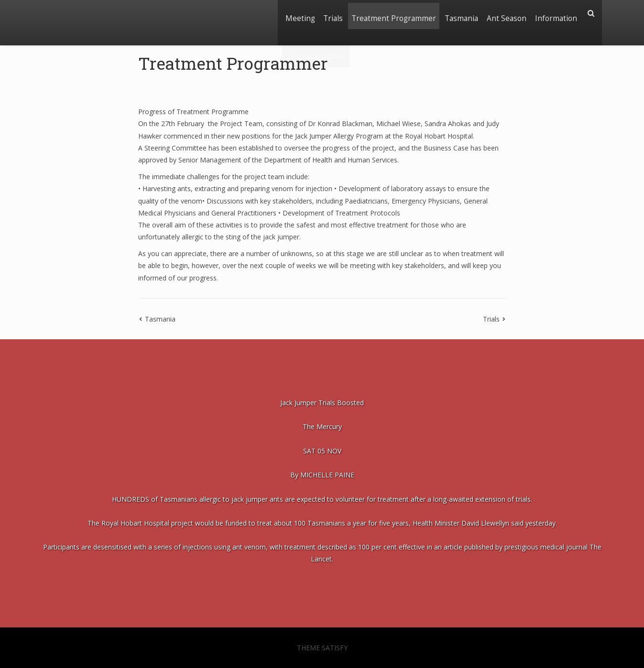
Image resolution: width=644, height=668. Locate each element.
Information (555, 13)
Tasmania (454, 13)
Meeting (284, 13)
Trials (320, 13)
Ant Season (502, 13)
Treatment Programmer (384, 13)
